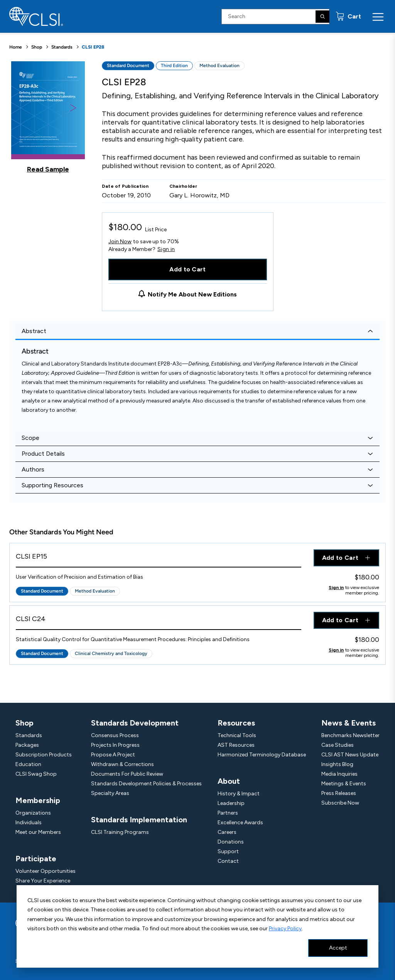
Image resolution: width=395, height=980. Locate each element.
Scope (30, 438)
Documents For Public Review (127, 774)
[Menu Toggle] (378, 17)
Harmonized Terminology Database (262, 755)
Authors (33, 469)
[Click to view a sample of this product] (48, 117)
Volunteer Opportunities (46, 871)
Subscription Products (44, 755)
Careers (227, 832)
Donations (231, 842)
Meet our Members (38, 832)
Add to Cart (188, 269)
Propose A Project (113, 755)
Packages (27, 745)
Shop (37, 47)
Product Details (43, 454)
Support (228, 851)
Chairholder (183, 186)
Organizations (33, 813)
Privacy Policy (285, 929)
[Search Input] (275, 17)
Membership (38, 800)
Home (16, 47)
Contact (228, 861)
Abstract (34, 331)
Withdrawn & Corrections (122, 764)
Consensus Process (115, 735)
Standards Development (135, 723)
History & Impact (239, 794)
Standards (62, 47)
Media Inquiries (339, 774)
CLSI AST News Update (350, 755)
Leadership (231, 803)
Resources (236, 723)
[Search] (322, 17)
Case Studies (338, 745)
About (229, 781)
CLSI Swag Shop (36, 774)
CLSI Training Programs (120, 832)
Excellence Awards (240, 823)
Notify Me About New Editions (192, 294)
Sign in (166, 249)
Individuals (29, 823)
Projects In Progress (115, 745)
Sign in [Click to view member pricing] (336, 588)
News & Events (349, 723)
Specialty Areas (110, 793)
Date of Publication (125, 186)
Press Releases (339, 793)
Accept (338, 948)
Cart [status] (354, 16)
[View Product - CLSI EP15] (159, 558)
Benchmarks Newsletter (350, 735)
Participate (36, 859)
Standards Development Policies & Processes (146, 784)
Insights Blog (337, 764)
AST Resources (236, 745)
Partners (228, 813)
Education (28, 764)
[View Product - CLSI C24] (159, 621)
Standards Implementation (139, 820)
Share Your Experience (43, 881)
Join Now (120, 242)
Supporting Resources (52, 485)
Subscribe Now (340, 803)
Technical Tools (237, 735)
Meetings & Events (344, 784)
